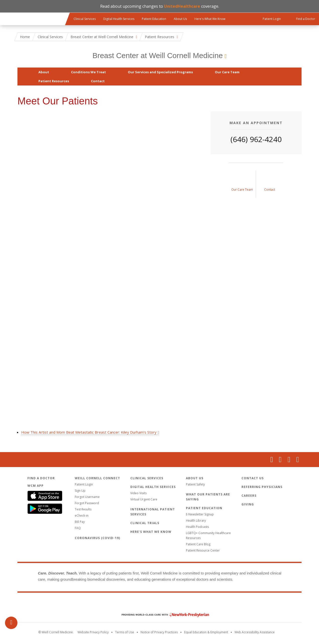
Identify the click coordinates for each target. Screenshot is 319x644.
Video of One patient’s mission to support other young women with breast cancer (110, 162)
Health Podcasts (197, 527)
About (44, 72)
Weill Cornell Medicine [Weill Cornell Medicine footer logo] (159, 604)
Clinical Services (85, 19)
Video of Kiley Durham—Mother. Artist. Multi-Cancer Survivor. (110, 377)
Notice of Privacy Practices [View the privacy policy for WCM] (159, 632)
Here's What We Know (210, 19)
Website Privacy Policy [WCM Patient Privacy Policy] (93, 632)
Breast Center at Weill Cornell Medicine (158, 55)
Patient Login (84, 484)
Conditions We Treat (88, 72)
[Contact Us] (270, 184)
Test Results (83, 509)
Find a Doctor (41, 478)
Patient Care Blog (198, 544)
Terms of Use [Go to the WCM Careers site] (125, 632)
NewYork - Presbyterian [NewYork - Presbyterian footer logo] (162, 615)
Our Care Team (227, 72)
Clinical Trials (145, 523)
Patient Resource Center (203, 550)
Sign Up (80, 491)
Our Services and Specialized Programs (160, 72)
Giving (248, 504)
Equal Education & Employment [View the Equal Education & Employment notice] (206, 632)
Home (25, 37)
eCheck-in (82, 516)
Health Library (196, 521)
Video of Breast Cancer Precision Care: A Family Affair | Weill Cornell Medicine (110, 269)
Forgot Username (87, 497)
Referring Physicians (262, 487)
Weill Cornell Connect (97, 478)
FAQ (78, 528)
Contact (98, 81)
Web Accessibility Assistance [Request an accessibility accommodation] (255, 632)
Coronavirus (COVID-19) (97, 538)
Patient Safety (195, 484)
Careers (249, 496)
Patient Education (154, 19)
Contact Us (253, 478)
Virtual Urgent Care (144, 499)
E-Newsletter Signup (200, 514)
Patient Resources (54, 81)
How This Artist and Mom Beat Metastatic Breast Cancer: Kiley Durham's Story (89, 432)
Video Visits (138, 493)
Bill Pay (80, 522)
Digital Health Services (119, 19)
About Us (180, 19)
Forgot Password (87, 503)
